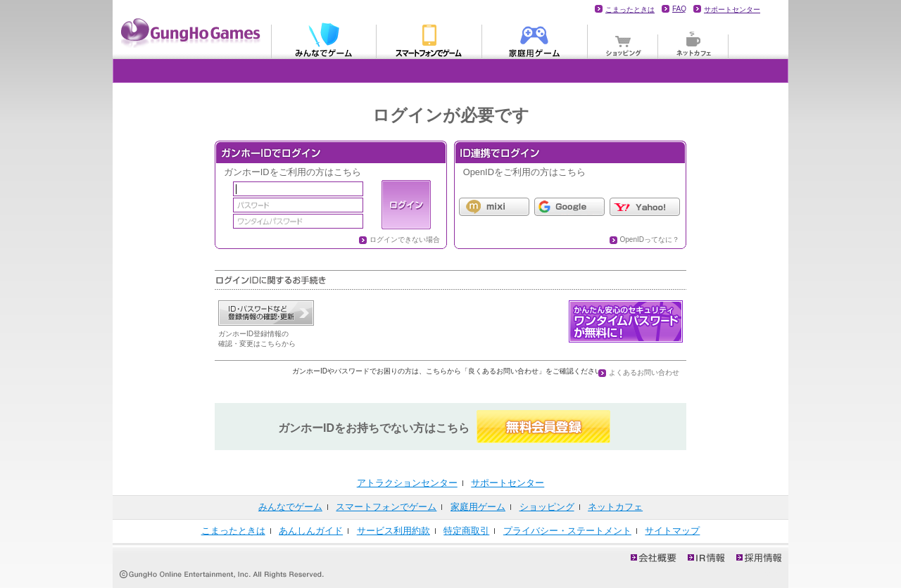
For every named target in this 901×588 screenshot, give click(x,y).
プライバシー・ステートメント (567, 531)
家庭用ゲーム (535, 39)
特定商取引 (466, 531)
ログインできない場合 (405, 239)
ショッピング (623, 39)
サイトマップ (672, 531)
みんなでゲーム (324, 39)
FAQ (679, 9)
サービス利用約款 (393, 531)
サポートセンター (732, 9)
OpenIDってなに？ (650, 239)
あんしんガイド (311, 531)
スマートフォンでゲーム (386, 507)
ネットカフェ (693, 39)
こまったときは (630, 9)
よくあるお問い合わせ (644, 372)
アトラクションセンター (407, 483)
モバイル (429, 39)
